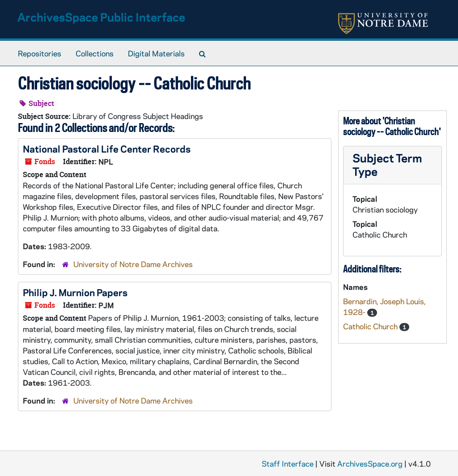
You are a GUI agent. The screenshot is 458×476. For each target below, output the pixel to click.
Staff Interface (288, 463)
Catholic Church (371, 326)
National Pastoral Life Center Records (107, 149)
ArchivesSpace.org (370, 463)
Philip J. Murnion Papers (75, 292)
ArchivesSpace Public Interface (101, 17)
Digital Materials (156, 53)
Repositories (40, 53)
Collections (95, 53)
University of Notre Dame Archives (133, 264)
